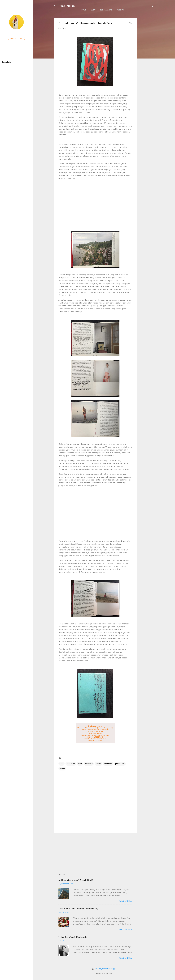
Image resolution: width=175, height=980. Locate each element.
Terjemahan (106, 10)
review (62, 769)
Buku (93, 10)
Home (84, 10)
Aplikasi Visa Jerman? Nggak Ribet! (76, 880)
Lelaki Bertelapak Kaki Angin (73, 937)
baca (61, 764)
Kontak (121, 10)
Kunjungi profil (16, 38)
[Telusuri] (153, 7)
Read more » (125, 901)
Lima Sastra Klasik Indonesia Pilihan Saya (79, 909)
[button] (130, 23)
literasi (98, 764)
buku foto (89, 764)
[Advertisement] (146, 54)
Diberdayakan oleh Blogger (104, 969)
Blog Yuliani (67, 6)
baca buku (71, 764)
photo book (120, 764)
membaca (108, 764)
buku (80, 764)
